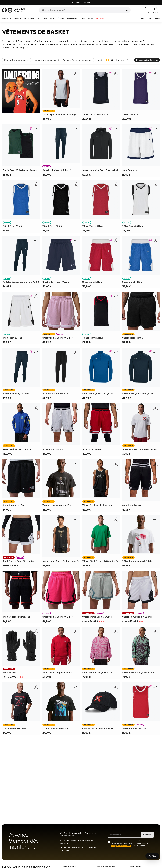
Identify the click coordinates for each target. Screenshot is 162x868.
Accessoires (72, 18)
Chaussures (7, 18)
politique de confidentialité (121, 846)
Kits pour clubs (147, 18)
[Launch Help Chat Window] (152, 856)
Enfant (82, 18)
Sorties (91, 18)
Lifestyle (18, 18)
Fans (61, 18)
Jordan (42, 18)
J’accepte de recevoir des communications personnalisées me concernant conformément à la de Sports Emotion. (129, 843)
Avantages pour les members (81, 3)
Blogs (157, 18)
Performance (29, 18)
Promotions (101, 18)
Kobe (52, 18)
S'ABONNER (147, 835)
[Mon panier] (156, 10)
